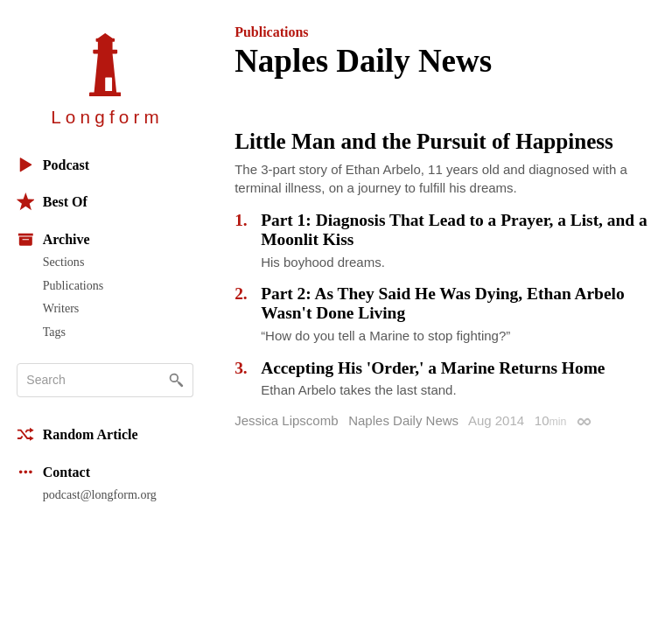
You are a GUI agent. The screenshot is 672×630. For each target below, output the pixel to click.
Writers (61, 308)
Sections (64, 262)
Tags (54, 332)
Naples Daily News (403, 420)
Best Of (52, 202)
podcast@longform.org (100, 494)
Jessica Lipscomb (286, 420)
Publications (73, 285)
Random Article (77, 434)
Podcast (53, 165)
